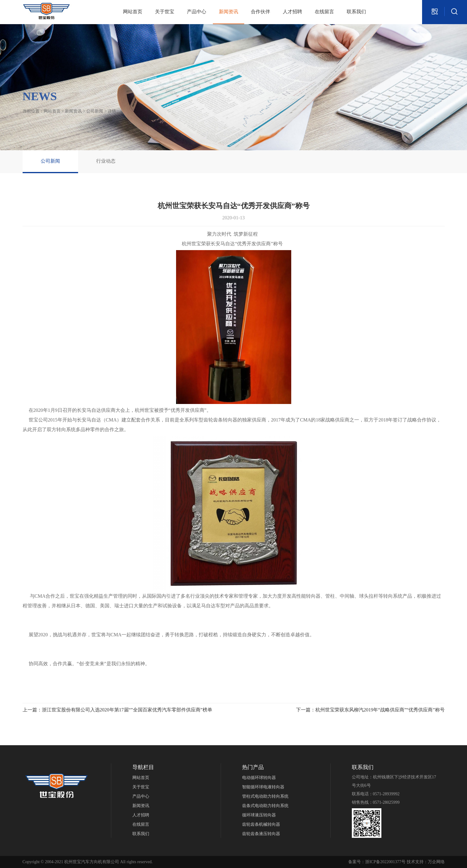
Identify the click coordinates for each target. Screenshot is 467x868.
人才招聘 (292, 12)
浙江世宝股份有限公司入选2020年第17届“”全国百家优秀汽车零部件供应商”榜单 (127, 710)
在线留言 (324, 12)
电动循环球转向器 (259, 778)
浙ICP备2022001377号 (385, 862)
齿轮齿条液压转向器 (261, 834)
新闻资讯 (229, 12)
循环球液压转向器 (259, 815)
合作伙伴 (260, 12)
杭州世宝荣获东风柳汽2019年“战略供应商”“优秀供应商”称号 (380, 710)
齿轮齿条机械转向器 (261, 824)
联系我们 (356, 12)
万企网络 (436, 862)
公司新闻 (95, 111)
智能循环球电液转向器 (263, 787)
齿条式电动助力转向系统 (265, 806)
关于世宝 (165, 12)
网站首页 (133, 12)
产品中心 (197, 12)
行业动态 (106, 161)
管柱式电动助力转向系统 (265, 796)
